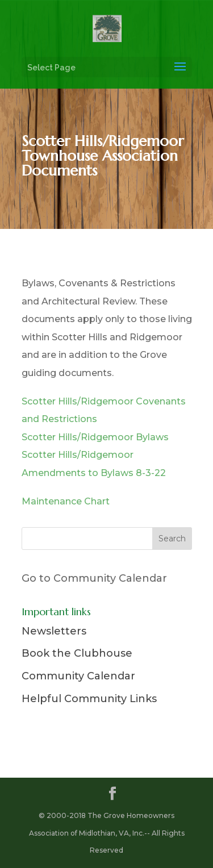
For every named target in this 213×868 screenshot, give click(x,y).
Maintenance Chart (66, 501)
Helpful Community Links (89, 699)
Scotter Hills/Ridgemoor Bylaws (95, 437)
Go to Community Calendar (94, 578)
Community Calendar (78, 676)
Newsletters (54, 631)
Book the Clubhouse (77, 653)
